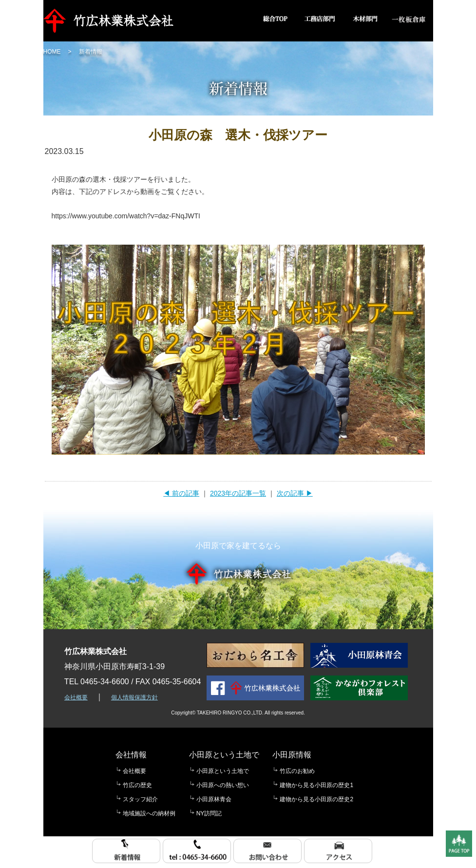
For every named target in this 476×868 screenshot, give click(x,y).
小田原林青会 (214, 799)
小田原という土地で (224, 755)
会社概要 (76, 697)
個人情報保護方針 (134, 697)
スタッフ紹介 (140, 799)
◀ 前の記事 (181, 493)
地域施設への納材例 (149, 813)
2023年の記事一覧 (238, 493)
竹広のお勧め (297, 771)
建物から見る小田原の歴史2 (316, 799)
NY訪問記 (209, 813)
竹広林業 (111, 21)
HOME (52, 52)
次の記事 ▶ (295, 493)
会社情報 (131, 755)
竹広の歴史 (137, 785)
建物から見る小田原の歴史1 (316, 785)
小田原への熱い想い (223, 785)
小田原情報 (292, 755)
